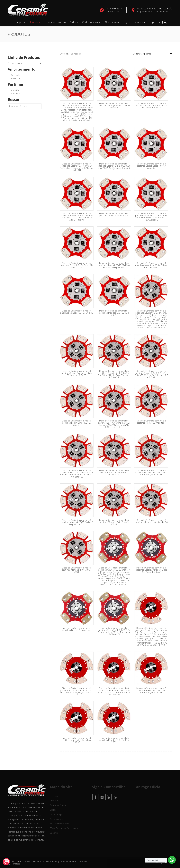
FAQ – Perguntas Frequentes (64, 828)
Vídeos (74, 22)
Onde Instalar (112, 22)
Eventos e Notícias (56, 22)
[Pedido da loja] (152, 54)
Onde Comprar (90, 22)
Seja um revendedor (134, 22)
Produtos (35, 22)
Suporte (154, 22)
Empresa (21, 22)
